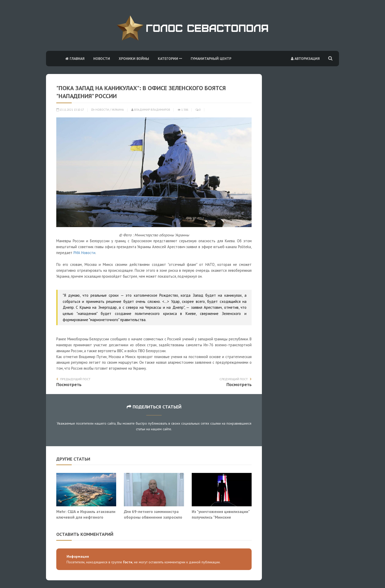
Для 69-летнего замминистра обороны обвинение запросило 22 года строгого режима (153, 517)
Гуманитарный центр (211, 59)
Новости (102, 59)
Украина (118, 110)
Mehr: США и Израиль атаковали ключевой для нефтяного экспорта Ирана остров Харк (86, 517)
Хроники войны (134, 59)
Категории (170, 59)
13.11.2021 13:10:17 (70, 110)
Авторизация (305, 59)
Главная (75, 59)
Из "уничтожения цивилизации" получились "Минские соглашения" (221, 517)
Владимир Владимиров (151, 110)
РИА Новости (84, 253)
